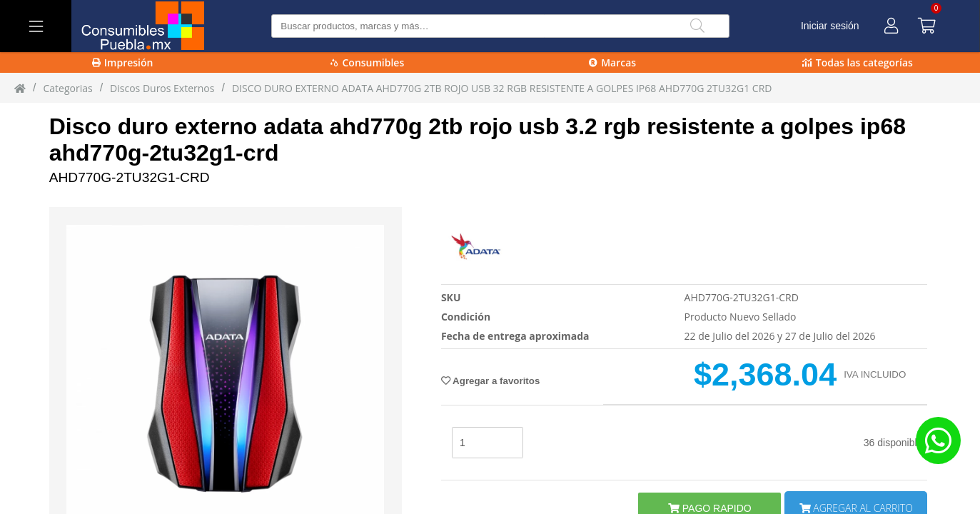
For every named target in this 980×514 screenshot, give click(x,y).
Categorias (67, 88)
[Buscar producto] (500, 26)
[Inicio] (20, 88)
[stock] (488, 443)
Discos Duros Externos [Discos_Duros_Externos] (162, 88)
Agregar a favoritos (490, 381)
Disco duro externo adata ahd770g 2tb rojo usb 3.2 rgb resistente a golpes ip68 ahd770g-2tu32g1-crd (478, 140)
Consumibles (367, 62)
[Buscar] (697, 26)
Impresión (123, 62)
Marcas (612, 62)
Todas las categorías (858, 62)
